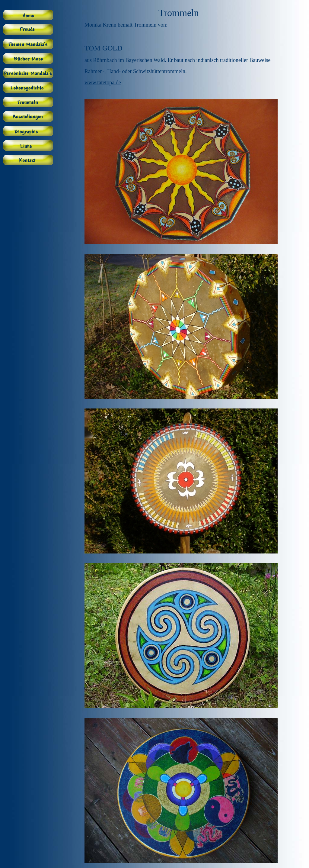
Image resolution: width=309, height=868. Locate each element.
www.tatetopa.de (103, 82)
